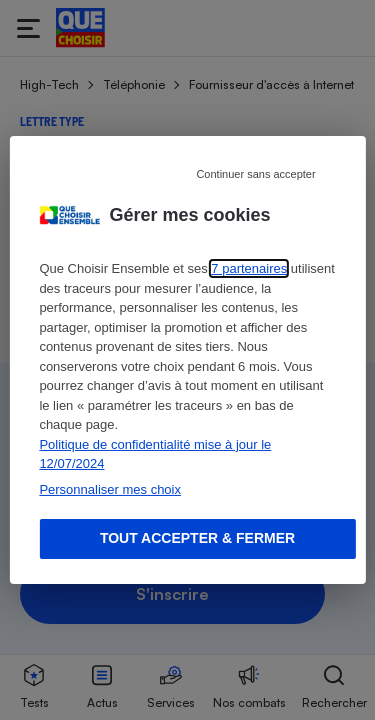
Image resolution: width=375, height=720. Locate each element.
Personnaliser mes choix (110, 489)
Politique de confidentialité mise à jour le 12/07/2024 (155, 454)
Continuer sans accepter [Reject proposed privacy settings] (255, 174)
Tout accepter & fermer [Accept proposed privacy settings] (197, 538)
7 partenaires (249, 268)
